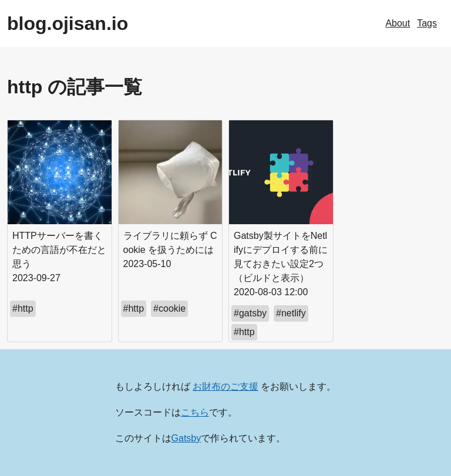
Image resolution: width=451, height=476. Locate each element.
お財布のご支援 (225, 386)
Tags (427, 23)
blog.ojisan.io (68, 23)
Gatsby (186, 438)
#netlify (291, 313)
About (398, 23)
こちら (195, 412)
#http (23, 308)
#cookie (169, 308)
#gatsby (250, 313)
